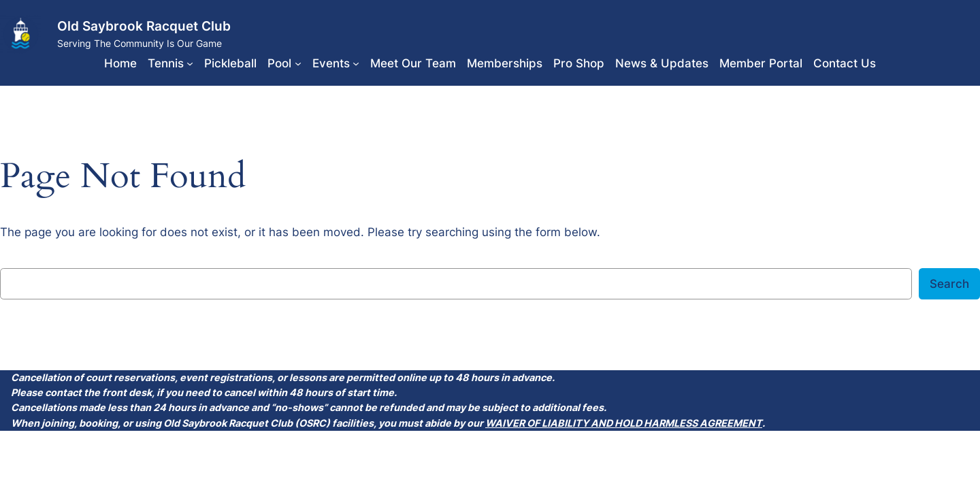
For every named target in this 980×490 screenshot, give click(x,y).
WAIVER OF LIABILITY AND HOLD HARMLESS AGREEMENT (624, 423)
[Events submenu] (356, 63)
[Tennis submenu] (190, 63)
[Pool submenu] (298, 63)
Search (949, 284)
